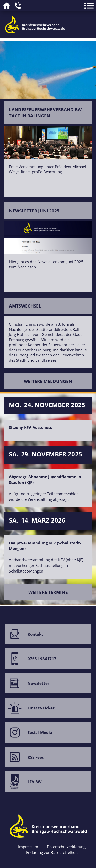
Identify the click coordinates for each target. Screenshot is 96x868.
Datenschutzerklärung (66, 847)
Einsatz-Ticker (30, 705)
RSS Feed (25, 754)
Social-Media (28, 730)
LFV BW (23, 779)
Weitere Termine (48, 592)
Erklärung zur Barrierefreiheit (52, 852)
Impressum (28, 847)
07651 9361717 (30, 656)
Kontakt (24, 631)
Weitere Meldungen (48, 381)
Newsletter (27, 681)
